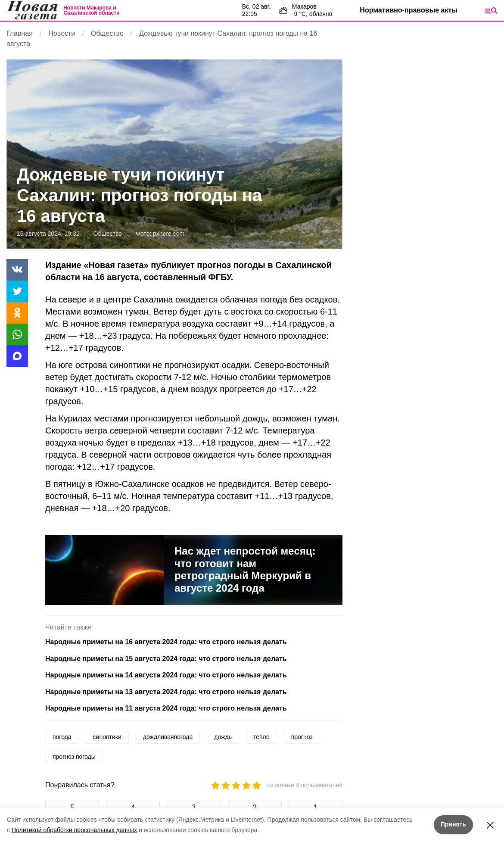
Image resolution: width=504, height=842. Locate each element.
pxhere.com (169, 234)
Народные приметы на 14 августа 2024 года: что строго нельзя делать (166, 675)
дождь (223, 737)
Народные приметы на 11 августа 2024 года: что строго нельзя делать (166, 708)
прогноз (302, 737)
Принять (453, 824)
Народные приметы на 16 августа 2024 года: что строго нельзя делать (166, 642)
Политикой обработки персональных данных (74, 830)
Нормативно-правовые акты (409, 10)
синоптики (107, 737)
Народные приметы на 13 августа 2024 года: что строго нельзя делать (166, 692)
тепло (261, 737)
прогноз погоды (74, 757)
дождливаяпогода (168, 737)
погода (62, 737)
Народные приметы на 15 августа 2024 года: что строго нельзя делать (166, 659)
